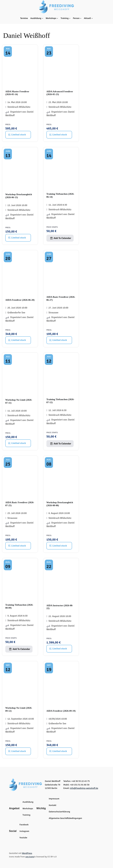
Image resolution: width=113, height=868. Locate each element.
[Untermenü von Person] (81, 18)
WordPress (27, 853)
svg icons (30, 857)
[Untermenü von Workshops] (57, 18)
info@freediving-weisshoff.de (84, 788)
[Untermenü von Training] (70, 18)
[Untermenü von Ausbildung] (43, 18)
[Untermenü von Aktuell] (92, 18)
